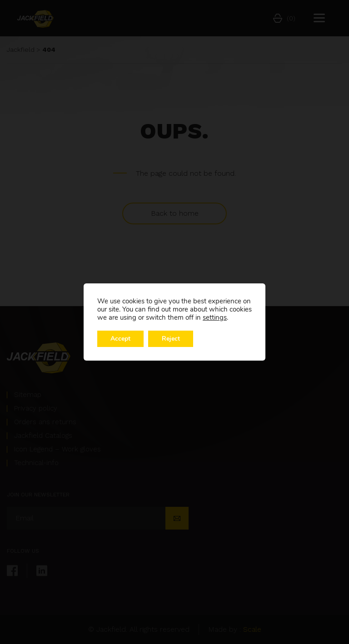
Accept (121, 339)
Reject (172, 339)
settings (215, 317)
